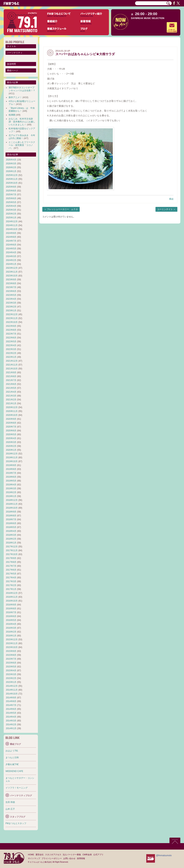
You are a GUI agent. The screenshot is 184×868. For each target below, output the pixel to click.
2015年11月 (12, 643)
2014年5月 (11, 713)
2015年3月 (11, 674)
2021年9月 (11, 373)
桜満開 (12, 115)
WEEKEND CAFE (14, 771)
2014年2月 (11, 725)
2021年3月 (11, 396)
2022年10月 (12, 322)
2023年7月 (11, 287)
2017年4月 (11, 578)
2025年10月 (12, 183)
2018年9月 (11, 512)
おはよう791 (12, 751)
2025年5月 (11, 202)
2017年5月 (11, 574)
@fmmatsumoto (164, 855)
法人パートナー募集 (72, 855)
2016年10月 (12, 601)
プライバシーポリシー (52, 858)
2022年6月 (11, 338)
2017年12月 (12, 547)
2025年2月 (11, 214)
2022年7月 (11, 334)
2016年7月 (11, 612)
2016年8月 (11, 609)
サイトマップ (34, 858)
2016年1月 (11, 636)
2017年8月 (11, 562)
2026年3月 (11, 164)
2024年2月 (11, 260)
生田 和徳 (10, 802)
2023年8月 (11, 283)
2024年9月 (11, 233)
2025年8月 (11, 191)
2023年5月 (11, 295)
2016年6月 (11, 616)
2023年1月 (11, 311)
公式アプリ (98, 855)
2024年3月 (11, 256)
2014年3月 (11, 721)
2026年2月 (11, 167)
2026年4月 (11, 160)
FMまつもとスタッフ (16, 823)
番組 (171, 199)
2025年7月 (11, 195)
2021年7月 (11, 380)
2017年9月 (11, 558)
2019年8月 (11, 469)
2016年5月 (11, 620)
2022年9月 (11, 326)
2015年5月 (11, 667)
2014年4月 (11, 717)
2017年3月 (11, 581)
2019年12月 (12, 454)
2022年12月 (12, 314)
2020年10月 (12, 415)
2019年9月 (11, 465)
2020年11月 (12, 411)
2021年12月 (12, 361)
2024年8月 (11, 237)
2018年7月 (11, 519)
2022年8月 (11, 330)
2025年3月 (11, 210)
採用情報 (81, 858)
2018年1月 (11, 543)
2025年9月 (11, 187)
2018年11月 (12, 504)
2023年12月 (12, 268)
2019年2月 (11, 492)
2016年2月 (11, 632)
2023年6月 (11, 291)
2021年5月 (11, 388)
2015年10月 (12, 647)
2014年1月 (11, 728)
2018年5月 (11, 527)
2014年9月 (11, 698)
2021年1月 (11, 403)
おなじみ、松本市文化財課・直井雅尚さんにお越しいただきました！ (22, 122)
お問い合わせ (69, 858)
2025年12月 (12, 175)
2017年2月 (11, 585)
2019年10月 (12, 461)
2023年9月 (11, 280)
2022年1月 (11, 357)
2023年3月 (11, 303)
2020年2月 (11, 446)
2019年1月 (11, 496)
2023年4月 (11, 299)
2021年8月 (11, 376)
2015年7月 (11, 659)
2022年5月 (11, 342)
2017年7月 (11, 566)
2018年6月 (11, 523)
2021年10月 (12, 369)
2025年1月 (11, 218)
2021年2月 (11, 400)
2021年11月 (12, 365)
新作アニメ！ (15, 97)
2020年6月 (11, 431)
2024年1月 (11, 264)
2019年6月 (11, 477)
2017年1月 (11, 589)
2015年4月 (11, 671)
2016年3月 (11, 628)
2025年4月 (11, 206)
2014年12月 (12, 686)
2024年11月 (12, 225)
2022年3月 (11, 349)
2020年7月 (11, 427)
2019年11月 (12, 458)
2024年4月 (11, 252)
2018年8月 (11, 516)
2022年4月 (11, 345)
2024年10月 (12, 229)
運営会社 (40, 855)
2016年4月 (11, 624)
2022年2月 (11, 353)
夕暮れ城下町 (12, 764)
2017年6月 (11, 570)
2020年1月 (11, 450)
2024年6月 (11, 245)
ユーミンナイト (165, 209)
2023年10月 (12, 276)
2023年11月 (12, 272)
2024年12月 (12, 221)
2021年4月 (11, 392)
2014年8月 (11, 701)
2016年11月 (12, 597)
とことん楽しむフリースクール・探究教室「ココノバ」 (22, 145)
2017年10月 (12, 554)
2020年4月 (11, 438)
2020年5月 (11, 434)
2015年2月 (11, 678)
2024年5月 (11, 249)
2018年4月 (11, 531)
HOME (31, 855)
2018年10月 (12, 508)
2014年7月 (11, 705)
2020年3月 (11, 442)
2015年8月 (11, 655)
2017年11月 (12, 550)
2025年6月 (11, 198)
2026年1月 (11, 171)
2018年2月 (11, 539)
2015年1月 (11, 682)
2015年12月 (12, 640)
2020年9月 (11, 419)
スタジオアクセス (53, 855)
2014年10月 (12, 694)
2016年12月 (12, 593)
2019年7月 (11, 473)
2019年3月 (11, 488)
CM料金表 (87, 855)
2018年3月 (11, 535)
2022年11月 (12, 318)
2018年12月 (12, 500)
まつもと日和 (12, 758)
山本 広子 (10, 809)
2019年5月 (11, 481)
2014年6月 (11, 709)
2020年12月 (12, 407)
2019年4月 (11, 485)
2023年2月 (11, 307)
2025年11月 (12, 179)
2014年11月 (12, 690)
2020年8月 (11, 423)
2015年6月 (11, 663)
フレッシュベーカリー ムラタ (62, 209)
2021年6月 (11, 384)
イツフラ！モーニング (17, 788)
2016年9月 (11, 605)
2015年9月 (11, 651)
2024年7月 (11, 241)
